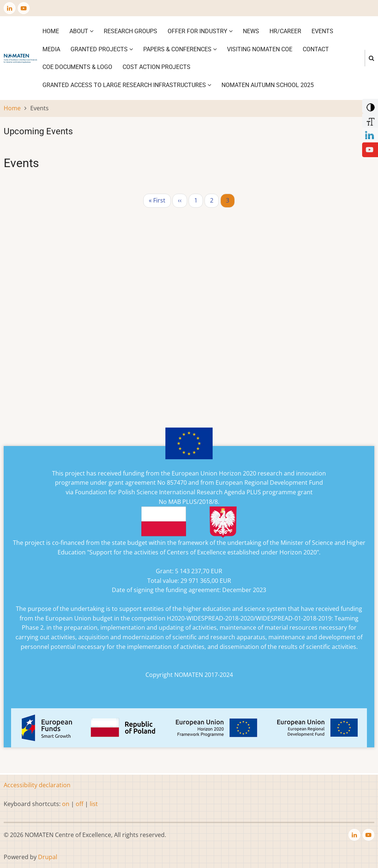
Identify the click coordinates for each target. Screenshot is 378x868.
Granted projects (102, 49)
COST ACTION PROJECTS (157, 67)
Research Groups (130, 31)
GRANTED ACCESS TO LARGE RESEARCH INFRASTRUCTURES (127, 85)
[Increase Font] (369, 120)
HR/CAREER (285, 31)
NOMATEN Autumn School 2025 (268, 85)
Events (322, 31)
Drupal (48, 857)
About (81, 31)
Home (51, 31)
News (251, 31)
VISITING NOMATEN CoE (260, 49)
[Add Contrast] (369, 106)
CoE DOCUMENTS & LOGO (77, 67)
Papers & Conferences (180, 49)
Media (51, 49)
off (80, 804)
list (94, 804)
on (66, 804)
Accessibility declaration (37, 785)
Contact (316, 49)
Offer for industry (200, 31)
